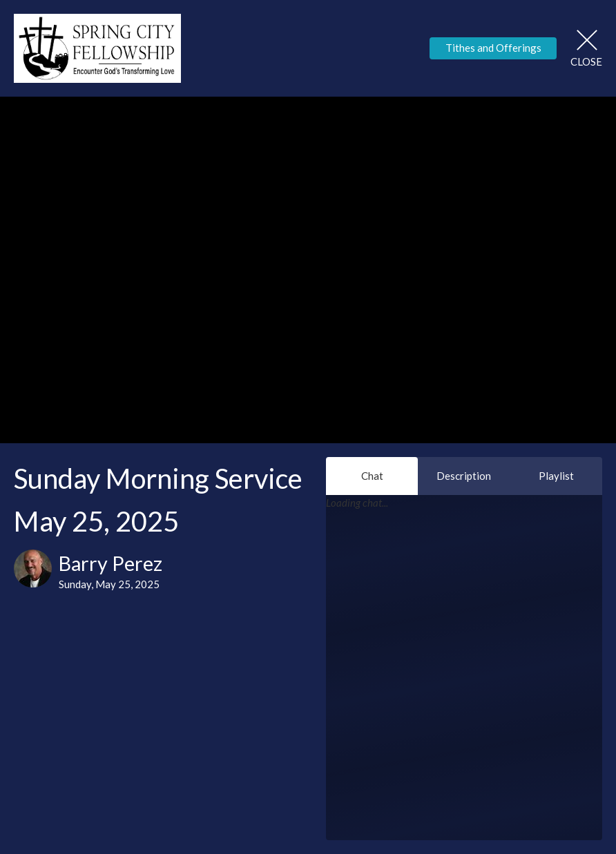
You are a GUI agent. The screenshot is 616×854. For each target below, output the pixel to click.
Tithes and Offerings (493, 48)
